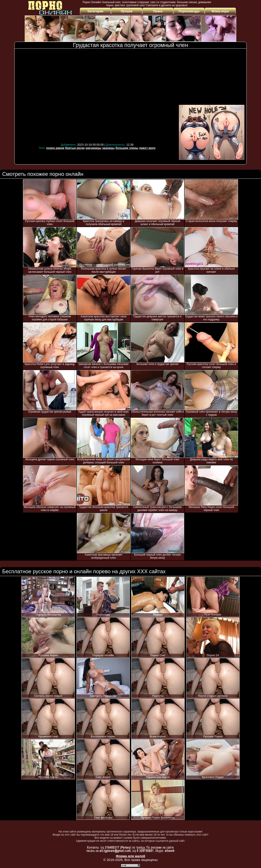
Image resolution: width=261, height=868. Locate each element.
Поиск (158, 11)
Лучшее (127, 11)
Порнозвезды (189, 11)
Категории (96, 11)
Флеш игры (220, 11)
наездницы (93, 148)
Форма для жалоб (130, 856)
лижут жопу (147, 148)
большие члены (127, 148)
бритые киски (75, 148)
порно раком (55, 148)
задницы (108, 148)
